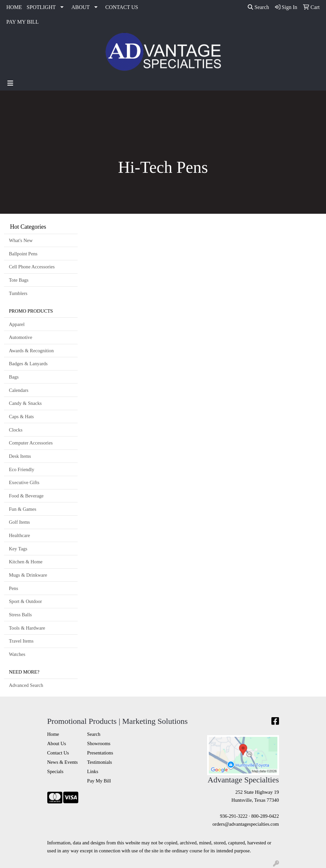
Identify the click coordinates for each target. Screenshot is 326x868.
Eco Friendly (22, 469)
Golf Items (19, 522)
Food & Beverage (26, 496)
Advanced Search (26, 685)
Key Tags (18, 549)
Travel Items (21, 641)
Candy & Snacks (25, 403)
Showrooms (99, 743)
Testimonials (100, 762)
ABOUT (80, 7)
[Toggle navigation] (10, 83)
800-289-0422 (265, 816)
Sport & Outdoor (25, 601)
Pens (14, 588)
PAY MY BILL (22, 22)
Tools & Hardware (27, 628)
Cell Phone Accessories (32, 267)
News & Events (63, 762)
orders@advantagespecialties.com (246, 824)
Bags (14, 377)
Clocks (16, 430)
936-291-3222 (234, 816)
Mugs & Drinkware (28, 575)
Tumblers (18, 293)
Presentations (100, 753)
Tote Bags (19, 280)
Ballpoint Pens (23, 254)
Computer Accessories (31, 443)
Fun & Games (23, 509)
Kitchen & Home (26, 562)
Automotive (21, 337)
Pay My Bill (99, 781)
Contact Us (58, 753)
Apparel (17, 324)
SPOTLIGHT (41, 7)
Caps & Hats (21, 417)
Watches (17, 654)
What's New (21, 240)
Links (93, 771)
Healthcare (19, 535)
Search (258, 7)
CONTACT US (122, 7)
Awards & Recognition (31, 351)
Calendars (19, 390)
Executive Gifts (24, 482)
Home (53, 734)
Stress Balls (20, 615)
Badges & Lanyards (28, 364)
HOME (14, 7)
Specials (55, 771)
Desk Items (20, 456)
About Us (57, 743)
